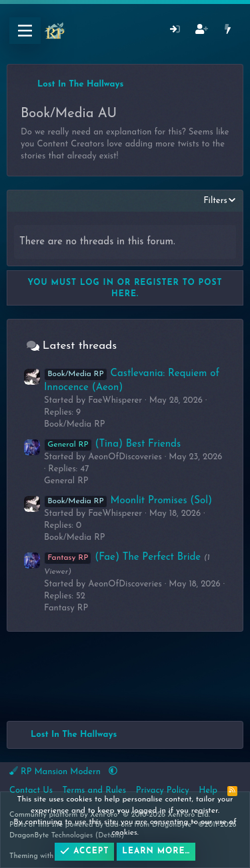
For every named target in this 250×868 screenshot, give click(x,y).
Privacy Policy (163, 790)
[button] (113, 772)
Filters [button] (215, 201)
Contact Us (31, 790)
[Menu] (25, 31)
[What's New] (228, 31)
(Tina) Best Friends (112, 444)
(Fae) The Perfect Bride (122, 557)
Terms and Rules (95, 790)
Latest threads (80, 346)
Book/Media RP (75, 424)
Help (208, 790)
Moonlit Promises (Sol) (128, 501)
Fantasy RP (66, 608)
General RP (66, 481)
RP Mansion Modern (56, 771)
